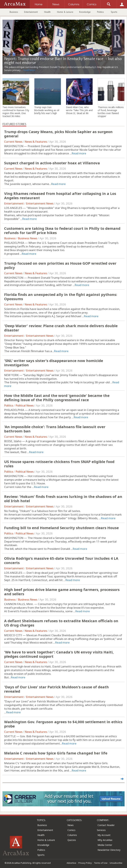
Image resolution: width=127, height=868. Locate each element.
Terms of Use (101, 863)
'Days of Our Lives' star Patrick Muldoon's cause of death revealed (56, 689)
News (71, 825)
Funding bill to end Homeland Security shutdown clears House (61, 528)
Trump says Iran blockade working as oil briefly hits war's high (47, 110)
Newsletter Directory (109, 850)
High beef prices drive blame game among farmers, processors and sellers (62, 592)
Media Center (105, 845)
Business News (28, 238)
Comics (71, 830)
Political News (25, 405)
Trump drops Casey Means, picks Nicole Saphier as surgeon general (58, 134)
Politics (100, 12)
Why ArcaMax (105, 840)
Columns (72, 835)
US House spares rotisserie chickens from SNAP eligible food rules (59, 464)
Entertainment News (40, 203)
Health (47, 12)
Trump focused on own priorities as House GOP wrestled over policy (60, 265)
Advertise (71, 863)
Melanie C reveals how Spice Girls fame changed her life (56, 753)
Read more (79, 153)
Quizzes (72, 840)
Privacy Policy (85, 863)
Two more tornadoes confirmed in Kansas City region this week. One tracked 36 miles (16, 112)
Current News (13, 142)
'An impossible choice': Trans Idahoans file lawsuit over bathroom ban (55, 429)
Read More (29, 70)
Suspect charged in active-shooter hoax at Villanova (52, 163)
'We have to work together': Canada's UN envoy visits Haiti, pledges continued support (59, 654)
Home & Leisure (65, 12)
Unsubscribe (116, 863)
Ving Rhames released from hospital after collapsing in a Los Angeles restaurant (60, 196)
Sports (114, 12)
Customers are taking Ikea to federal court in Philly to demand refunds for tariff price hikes (62, 230)
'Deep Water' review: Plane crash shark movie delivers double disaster (61, 328)
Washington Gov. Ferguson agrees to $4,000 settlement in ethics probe (63, 724)
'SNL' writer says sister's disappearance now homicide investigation (54, 363)
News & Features (36, 142)
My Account (104, 835)
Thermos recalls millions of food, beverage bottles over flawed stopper (111, 112)
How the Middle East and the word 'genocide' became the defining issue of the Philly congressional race (57, 398)
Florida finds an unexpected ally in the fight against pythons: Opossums (61, 297)
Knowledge (85, 12)
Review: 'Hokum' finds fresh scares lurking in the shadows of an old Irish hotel (63, 499)
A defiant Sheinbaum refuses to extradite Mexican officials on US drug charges (61, 623)
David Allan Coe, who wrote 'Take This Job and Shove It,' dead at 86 (79, 110)
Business (14, 12)
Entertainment (31, 12)
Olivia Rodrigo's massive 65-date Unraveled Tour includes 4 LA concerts (61, 560)
